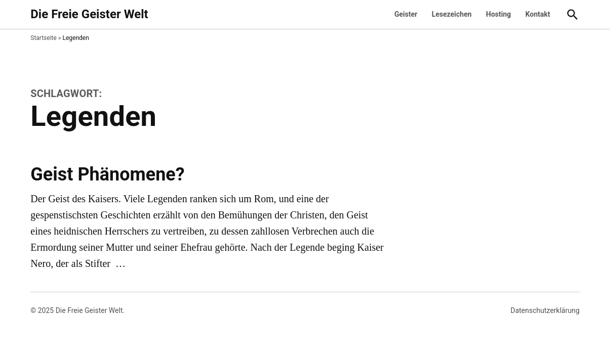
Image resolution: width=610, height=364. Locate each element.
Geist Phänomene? (107, 174)
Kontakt (538, 14)
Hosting (498, 14)
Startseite (44, 38)
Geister (406, 14)
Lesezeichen (452, 14)
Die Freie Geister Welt (89, 14)
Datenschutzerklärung (545, 310)
